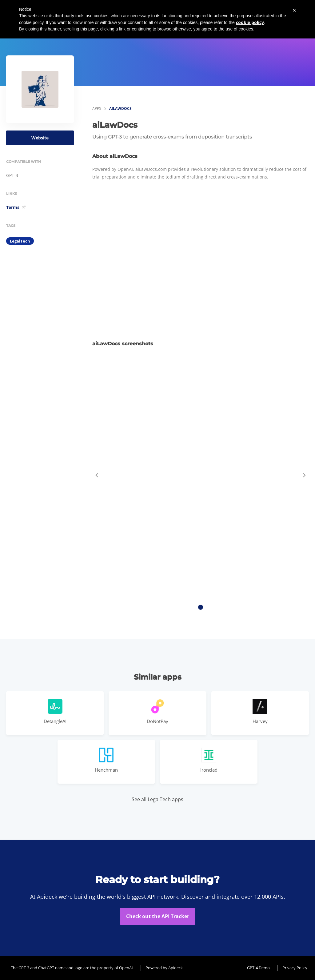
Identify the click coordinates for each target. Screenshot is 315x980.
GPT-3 (12, 175)
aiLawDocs (120, 108)
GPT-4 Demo (258, 968)
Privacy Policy (295, 968)
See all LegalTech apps (157, 799)
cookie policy (250, 22)
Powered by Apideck (164, 968)
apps (97, 108)
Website (40, 138)
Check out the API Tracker (158, 916)
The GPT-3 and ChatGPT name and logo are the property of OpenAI (72, 968)
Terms (16, 207)
